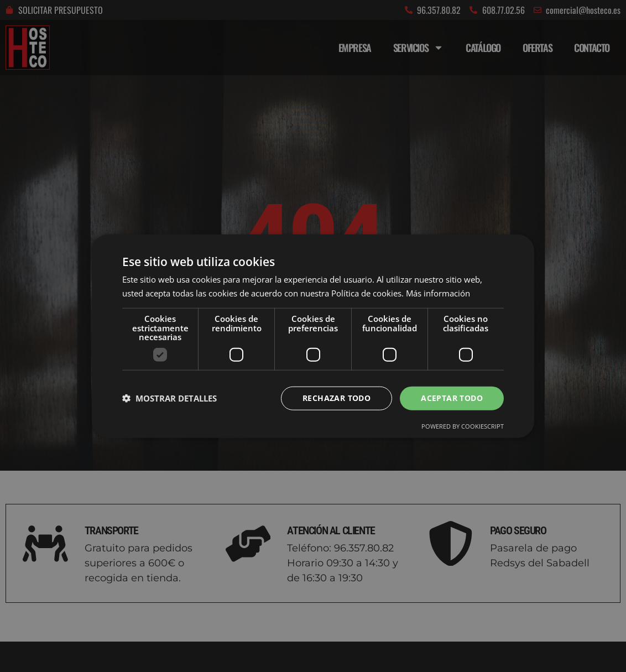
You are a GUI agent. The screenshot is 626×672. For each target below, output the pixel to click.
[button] (169, 398)
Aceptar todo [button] (452, 398)
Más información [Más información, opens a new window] (438, 293)
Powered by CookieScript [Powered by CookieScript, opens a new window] (463, 427)
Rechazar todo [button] (337, 398)
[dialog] (313, 336)
